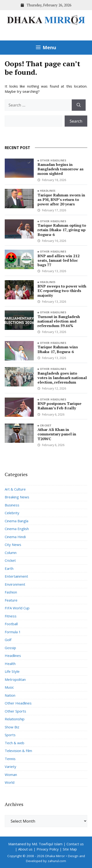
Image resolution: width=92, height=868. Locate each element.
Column (11, 553)
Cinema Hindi (15, 537)
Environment (15, 584)
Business (12, 505)
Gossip (10, 648)
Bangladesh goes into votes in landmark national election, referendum (62, 378)
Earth (9, 568)
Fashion (11, 592)
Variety (10, 766)
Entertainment (16, 576)
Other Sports (15, 711)
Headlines (48, 191)
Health (10, 664)
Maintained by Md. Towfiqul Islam (35, 844)
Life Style (12, 671)
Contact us (75, 844)
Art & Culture (15, 489)
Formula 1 (13, 632)
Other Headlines (53, 160)
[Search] (79, 105)
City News (13, 545)
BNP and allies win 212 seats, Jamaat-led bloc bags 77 (59, 260)
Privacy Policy (48, 849)
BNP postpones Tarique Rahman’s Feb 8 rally (59, 406)
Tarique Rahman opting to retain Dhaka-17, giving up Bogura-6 (62, 230)
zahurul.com (57, 861)
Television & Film (18, 751)
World (10, 782)
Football (11, 624)
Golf (8, 640)
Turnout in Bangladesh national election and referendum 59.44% (59, 321)
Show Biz (12, 727)
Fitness (11, 616)
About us (25, 849)
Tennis (10, 759)
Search (76, 121)
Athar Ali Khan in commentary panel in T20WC (57, 434)
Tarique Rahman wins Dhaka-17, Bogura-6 (58, 349)
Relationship (15, 719)
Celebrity (12, 513)
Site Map (70, 849)
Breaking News (17, 497)
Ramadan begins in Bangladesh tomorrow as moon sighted (61, 169)
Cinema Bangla (17, 521)
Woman (11, 775)
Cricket (46, 425)
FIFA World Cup (17, 608)
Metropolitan (15, 679)
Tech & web (15, 743)
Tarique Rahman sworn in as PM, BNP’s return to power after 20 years (61, 199)
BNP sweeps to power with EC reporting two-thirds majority (62, 291)
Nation (10, 695)
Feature (11, 600)
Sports (10, 735)
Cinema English (17, 529)
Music (9, 687)
